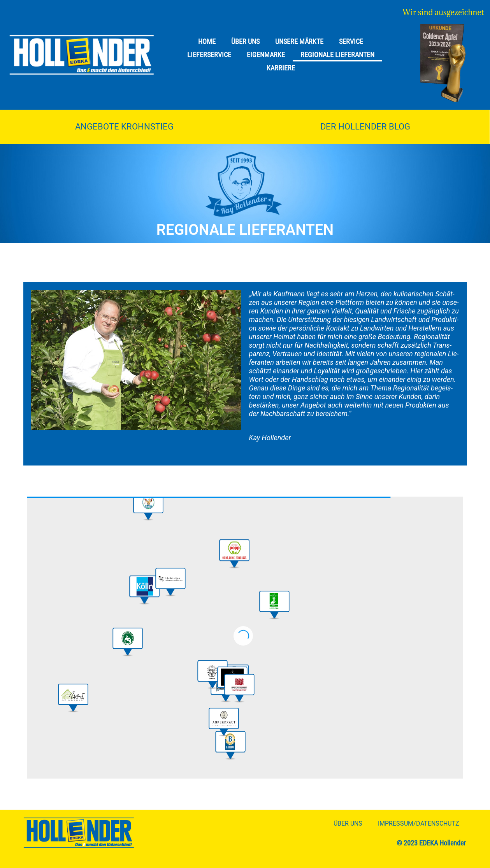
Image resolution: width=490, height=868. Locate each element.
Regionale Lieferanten (337, 55)
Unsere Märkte (299, 41)
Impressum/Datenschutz (419, 823)
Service (351, 41)
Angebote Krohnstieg (124, 127)
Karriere (281, 68)
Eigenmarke (266, 55)
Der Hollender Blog (365, 127)
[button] (234, 553)
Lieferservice (209, 55)
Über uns (245, 41)
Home (207, 41)
